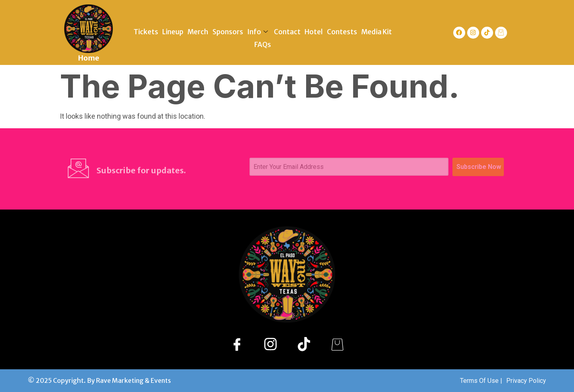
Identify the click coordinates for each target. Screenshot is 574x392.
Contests (342, 32)
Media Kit (376, 32)
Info (258, 32)
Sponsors (228, 32)
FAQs (263, 45)
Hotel (314, 32)
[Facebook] (237, 344)
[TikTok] (304, 344)
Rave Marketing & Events (134, 380)
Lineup (173, 32)
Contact (287, 32)
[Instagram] (270, 344)
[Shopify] (337, 344)
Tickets (146, 32)
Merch (198, 32)
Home (89, 58)
